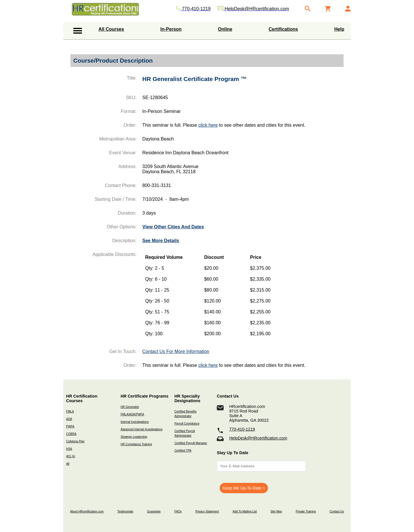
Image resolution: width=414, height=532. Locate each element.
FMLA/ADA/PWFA (132, 414)
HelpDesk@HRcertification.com (258, 438)
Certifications (283, 29)
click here (208, 125)
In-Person (171, 29)
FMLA (70, 411)
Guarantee (154, 511)
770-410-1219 (242, 429)
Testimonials (125, 511)
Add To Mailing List (245, 511)
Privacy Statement (207, 511)
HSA (69, 449)
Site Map (276, 511)
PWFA (70, 426)
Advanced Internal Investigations (141, 429)
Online (225, 29)
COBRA (71, 434)
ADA (69, 419)
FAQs (178, 511)
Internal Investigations (135, 422)
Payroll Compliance (187, 424)
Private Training (306, 511)
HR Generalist (130, 407)
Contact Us (337, 511)
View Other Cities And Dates (173, 227)
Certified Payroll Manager (191, 443)
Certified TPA (183, 451)
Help (339, 29)
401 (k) (71, 456)
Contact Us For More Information (176, 351)
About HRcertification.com (87, 511)
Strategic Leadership (134, 437)
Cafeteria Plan (75, 441)
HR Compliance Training (136, 444)
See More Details (161, 241)
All (68, 464)
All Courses (111, 29)
